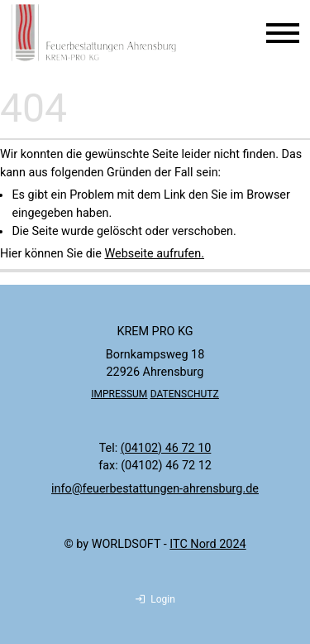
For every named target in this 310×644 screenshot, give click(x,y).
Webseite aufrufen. (154, 254)
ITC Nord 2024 (207, 544)
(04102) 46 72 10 (166, 448)
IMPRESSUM (119, 394)
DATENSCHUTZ (185, 394)
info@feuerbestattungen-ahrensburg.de (155, 489)
